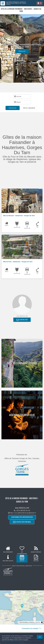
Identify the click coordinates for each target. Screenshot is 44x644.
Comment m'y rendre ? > (31, 628)
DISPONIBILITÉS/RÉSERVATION (22, 517)
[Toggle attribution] (42, 622)
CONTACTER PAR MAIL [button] (22, 522)
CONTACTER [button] (22, 320)
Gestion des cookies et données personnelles (13, 642)
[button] (29, 108)
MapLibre (38, 622)
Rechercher (13, 108)
